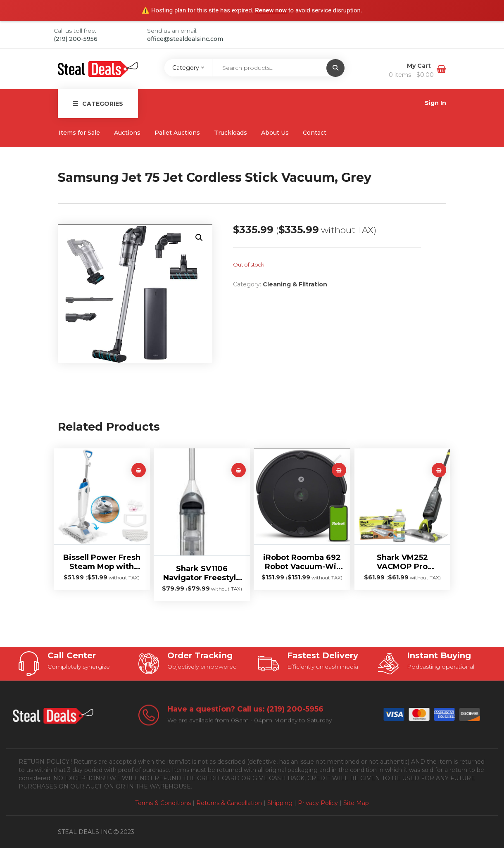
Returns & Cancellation (229, 803)
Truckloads (231, 133)
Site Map (356, 803)
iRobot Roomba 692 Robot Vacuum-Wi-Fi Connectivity (302, 562)
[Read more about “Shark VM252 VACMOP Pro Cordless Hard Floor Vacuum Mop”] (439, 470)
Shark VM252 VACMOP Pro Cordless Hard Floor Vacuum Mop (402, 562)
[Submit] (335, 68)
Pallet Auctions (177, 133)
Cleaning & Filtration (295, 284)
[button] (199, 238)
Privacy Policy (318, 803)
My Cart (420, 66)
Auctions (127, 133)
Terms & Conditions (163, 803)
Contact (315, 133)
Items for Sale (79, 133)
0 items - (411, 75)
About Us (275, 133)
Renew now (271, 10)
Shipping (280, 803)
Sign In (435, 103)
